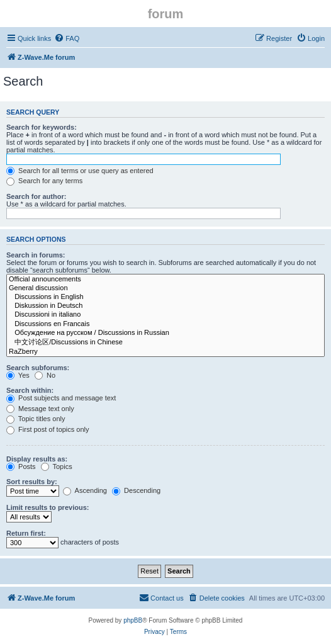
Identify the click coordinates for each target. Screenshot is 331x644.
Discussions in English (165, 297)
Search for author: (36, 196)
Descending (136, 490)
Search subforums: (38, 368)
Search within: (30, 390)
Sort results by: (32, 482)
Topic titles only (36, 419)
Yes (18, 375)
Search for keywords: (42, 127)
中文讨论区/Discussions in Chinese (165, 342)
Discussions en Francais (165, 324)
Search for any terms (44, 181)
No (45, 375)
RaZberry (165, 352)
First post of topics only (48, 429)
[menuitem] (67, 38)
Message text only (40, 409)
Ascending (85, 490)
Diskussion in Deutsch (165, 306)
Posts (21, 466)
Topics (57, 466)
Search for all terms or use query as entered (80, 171)
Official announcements (165, 280)
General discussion (165, 288)
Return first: (26, 533)
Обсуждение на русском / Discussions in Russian (165, 333)
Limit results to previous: (48, 507)
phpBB (133, 620)
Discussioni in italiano (165, 315)
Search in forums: (36, 255)
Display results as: (37, 459)
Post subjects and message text (61, 398)
